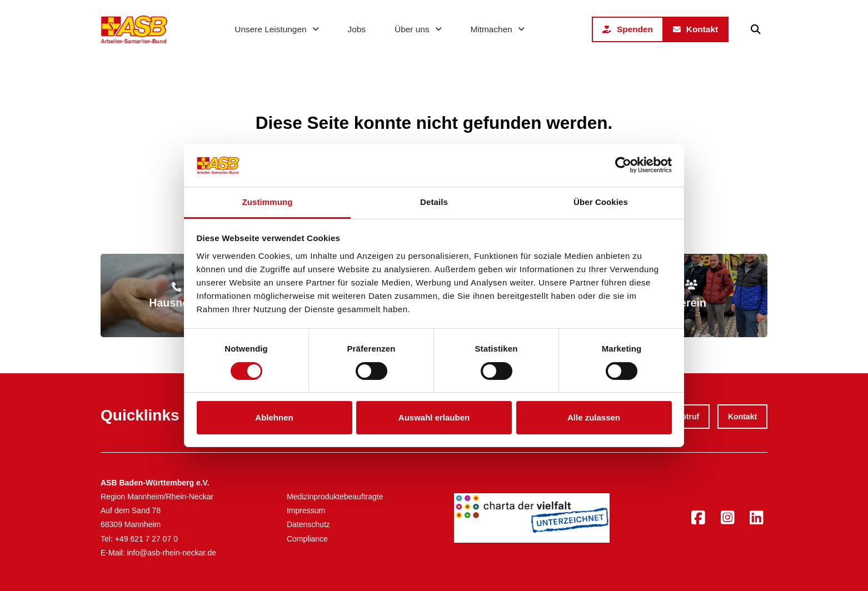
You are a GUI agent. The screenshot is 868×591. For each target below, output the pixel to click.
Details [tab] (434, 202)
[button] (756, 29)
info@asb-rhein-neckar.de (171, 553)
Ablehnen (274, 417)
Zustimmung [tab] (268, 202)
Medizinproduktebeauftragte (335, 497)
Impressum (306, 510)
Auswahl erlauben (434, 417)
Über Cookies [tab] (601, 202)
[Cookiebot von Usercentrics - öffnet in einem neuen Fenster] (623, 165)
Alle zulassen (594, 417)
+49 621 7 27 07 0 (146, 539)
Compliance (307, 539)
